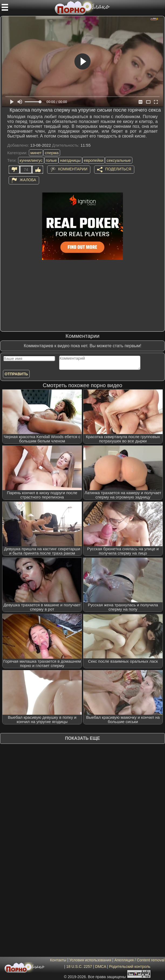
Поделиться (118, 169)
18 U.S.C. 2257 (79, 967)
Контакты (58, 960)
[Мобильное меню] (5, 7)
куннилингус (31, 160)
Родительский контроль (130, 967)
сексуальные (119, 160)
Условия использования (90, 960)
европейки (94, 160)
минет (36, 153)
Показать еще (82, 738)
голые (51, 160)
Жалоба (28, 180)
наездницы (70, 160)
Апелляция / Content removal (139, 960)
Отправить (16, 374)
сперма (52, 153)
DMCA (101, 967)
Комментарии (73, 169)
